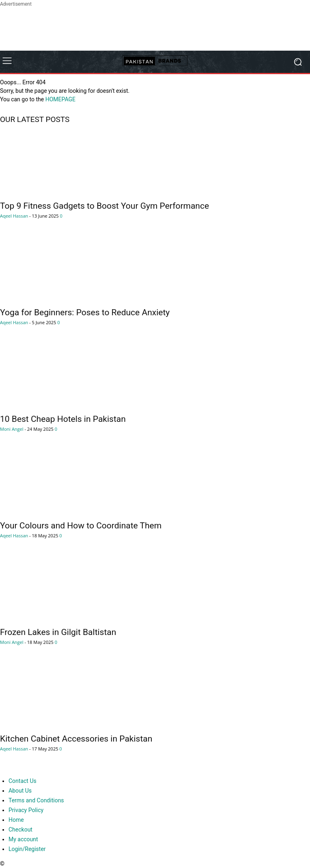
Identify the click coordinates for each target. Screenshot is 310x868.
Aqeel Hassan (14, 216)
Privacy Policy (26, 810)
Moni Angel (12, 429)
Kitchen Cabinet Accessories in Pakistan (76, 739)
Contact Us (23, 781)
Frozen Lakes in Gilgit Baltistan (58, 632)
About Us (20, 791)
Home (16, 820)
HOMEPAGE (60, 99)
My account (23, 839)
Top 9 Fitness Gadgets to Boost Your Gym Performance (104, 206)
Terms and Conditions (36, 800)
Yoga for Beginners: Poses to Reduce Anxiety (85, 312)
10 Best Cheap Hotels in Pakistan (63, 419)
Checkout (20, 830)
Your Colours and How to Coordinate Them (81, 526)
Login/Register (27, 849)
